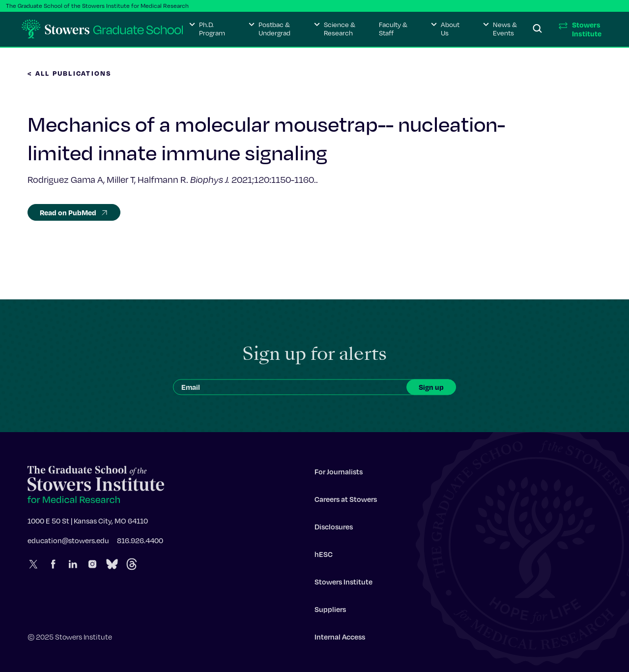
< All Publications (70, 73)
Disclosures (334, 529)
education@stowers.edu (68, 543)
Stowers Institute (343, 584)
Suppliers (330, 612)
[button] (207, 29)
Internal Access (340, 639)
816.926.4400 (140, 543)
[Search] (538, 29)
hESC (324, 556)
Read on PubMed (74, 212)
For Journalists (339, 474)
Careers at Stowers (346, 501)
